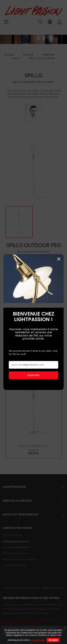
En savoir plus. (38, 640)
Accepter (53, 640)
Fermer (59, 259)
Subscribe (33, 375)
